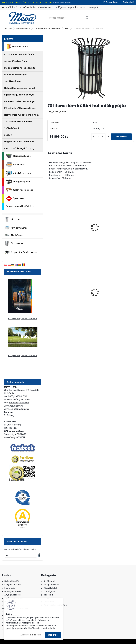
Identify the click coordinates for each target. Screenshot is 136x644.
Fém (67, 28)
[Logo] (20, 18)
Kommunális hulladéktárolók (19, 54)
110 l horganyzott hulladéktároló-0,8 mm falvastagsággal (120, 291)
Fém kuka (12, 219)
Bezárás (53, 635)
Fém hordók (14, 243)
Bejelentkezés (112, 2)
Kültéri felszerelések (20, 190)
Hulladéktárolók (23, 28)
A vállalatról (12, 7)
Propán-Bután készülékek (20, 252)
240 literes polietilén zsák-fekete (60, 291)
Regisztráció (129, 2)
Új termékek (15, 199)
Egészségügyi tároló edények (19, 95)
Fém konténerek (16, 228)
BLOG (83, 7)
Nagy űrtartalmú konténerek (19, 142)
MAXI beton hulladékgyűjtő (57, 228)
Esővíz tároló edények (16, 75)
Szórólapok (93, 7)
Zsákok (8, 135)
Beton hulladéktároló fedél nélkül (90, 228)
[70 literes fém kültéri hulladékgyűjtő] (91, 68)
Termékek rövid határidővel (20, 206)
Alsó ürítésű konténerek (16, 61)
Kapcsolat (73, 7)
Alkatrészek (13, 235)
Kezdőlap (8, 28)
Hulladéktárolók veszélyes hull (20, 88)
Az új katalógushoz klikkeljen (22, 319)
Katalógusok (60, 7)
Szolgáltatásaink (28, 7)
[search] (87, 19)
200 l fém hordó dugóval (87, 291)
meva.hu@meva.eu (62, 2)
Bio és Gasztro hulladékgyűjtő (20, 68)
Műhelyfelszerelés (18, 173)
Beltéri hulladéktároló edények (20, 101)
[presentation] (49, 225)
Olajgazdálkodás (18, 156)
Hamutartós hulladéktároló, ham (21, 115)
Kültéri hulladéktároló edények (48, 28)
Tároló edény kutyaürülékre (18, 122)
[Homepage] (3, 7)
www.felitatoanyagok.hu (16, 409)
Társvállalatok (45, 7)
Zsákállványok (12, 128)
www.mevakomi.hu (14, 406)
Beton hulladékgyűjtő (119, 226)
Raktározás (15, 165)
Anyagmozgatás (18, 182)
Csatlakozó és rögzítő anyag (19, 148)
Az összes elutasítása (31, 635)
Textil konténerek (13, 81)
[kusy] (98, 137)
